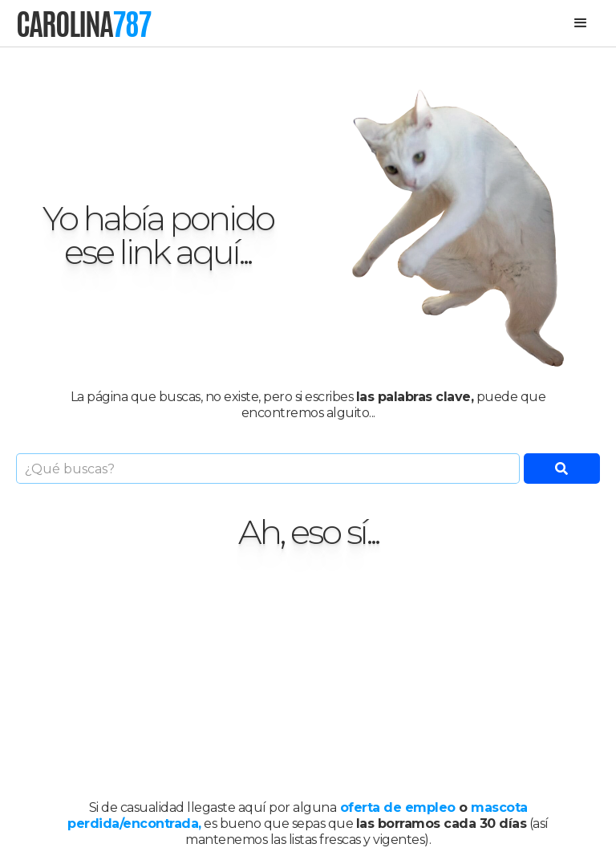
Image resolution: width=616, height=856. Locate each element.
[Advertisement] (308, 675)
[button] (581, 23)
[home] (83, 24)
